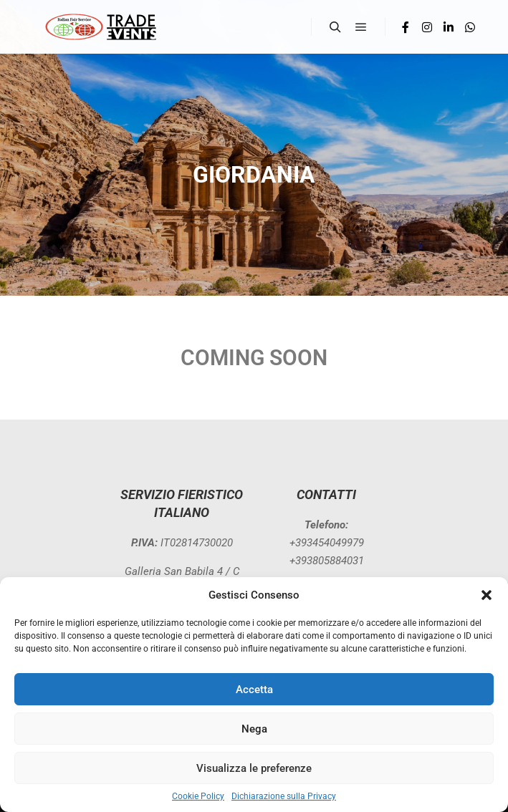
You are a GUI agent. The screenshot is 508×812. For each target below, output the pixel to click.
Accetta (254, 690)
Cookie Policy (198, 796)
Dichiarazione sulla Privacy (284, 796)
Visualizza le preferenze (254, 768)
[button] (487, 595)
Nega (254, 729)
